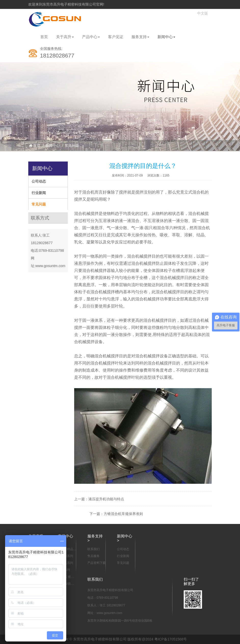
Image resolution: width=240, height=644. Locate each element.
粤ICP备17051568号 (171, 639)
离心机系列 (65, 563)
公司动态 (39, 181)
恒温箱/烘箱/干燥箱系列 (66, 584)
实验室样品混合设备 (67, 549)
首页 (44, 37)
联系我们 (94, 549)
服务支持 (140, 37)
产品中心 (91, 37)
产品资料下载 (97, 563)
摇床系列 (64, 570)
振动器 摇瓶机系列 (66, 577)
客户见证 (116, 37)
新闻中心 (166, 37)
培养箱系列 (65, 556)
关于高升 (65, 37)
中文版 (203, 13)
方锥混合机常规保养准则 (123, 514)
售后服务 (94, 556)
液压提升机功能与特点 (106, 499)
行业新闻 (39, 193)
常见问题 (72, 145)
